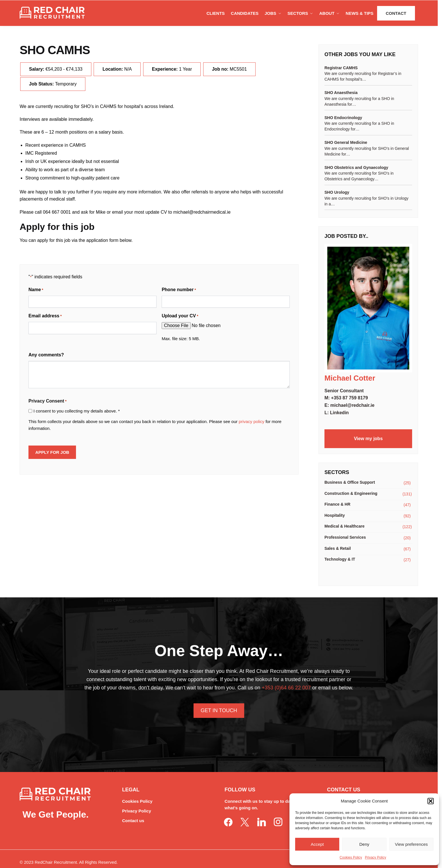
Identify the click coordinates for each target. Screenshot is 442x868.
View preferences (412, 844)
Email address (45, 316)
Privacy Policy (376, 857)
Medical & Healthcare (345, 526)
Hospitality (335, 515)
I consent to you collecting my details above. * (77, 411)
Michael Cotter (350, 378)
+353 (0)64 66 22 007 (286, 688)
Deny (364, 844)
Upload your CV (180, 316)
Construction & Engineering (351, 493)
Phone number (179, 290)
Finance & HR (337, 504)
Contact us (133, 821)
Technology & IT (340, 559)
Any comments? (46, 355)
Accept (317, 844)
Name (36, 290)
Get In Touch (219, 710)
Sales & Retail (338, 548)
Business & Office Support (350, 482)
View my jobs (368, 439)
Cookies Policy (351, 857)
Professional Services (345, 537)
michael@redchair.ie (352, 405)
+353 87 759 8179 (349, 398)
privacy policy (252, 421)
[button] (431, 801)
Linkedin (340, 413)
